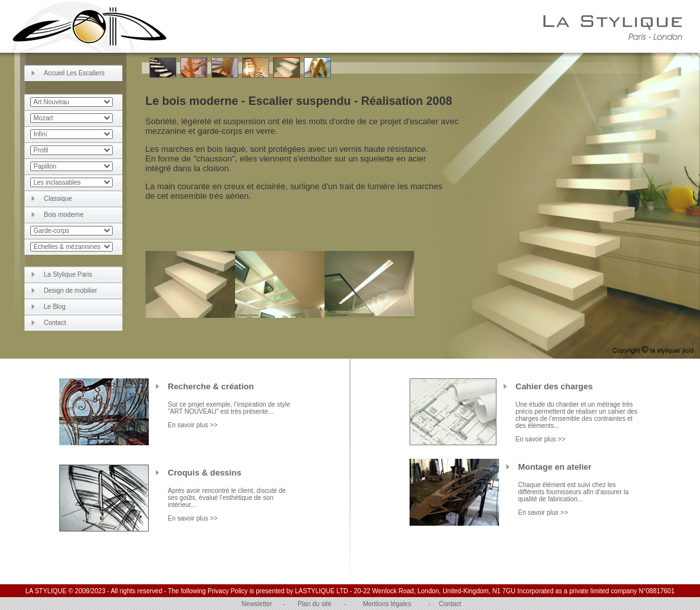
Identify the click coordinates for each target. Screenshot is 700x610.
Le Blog (55, 307)
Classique (58, 199)
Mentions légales (387, 604)
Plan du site (314, 604)
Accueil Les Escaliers (74, 73)
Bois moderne (64, 215)
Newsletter (257, 604)
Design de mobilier (71, 291)
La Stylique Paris (68, 274)
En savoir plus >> (193, 425)
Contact (55, 323)
